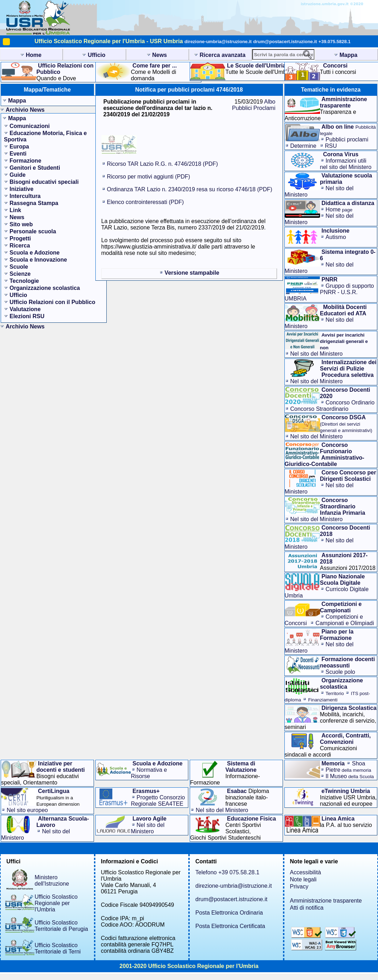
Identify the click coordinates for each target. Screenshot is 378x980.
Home (339, 209)
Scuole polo (341, 672)
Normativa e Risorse (149, 773)
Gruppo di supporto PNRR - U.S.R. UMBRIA (329, 292)
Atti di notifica (307, 908)
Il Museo (350, 776)
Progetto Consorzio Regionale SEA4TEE (158, 801)
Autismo (336, 237)
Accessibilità (306, 872)
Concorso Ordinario (350, 402)
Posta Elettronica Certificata (230, 926)
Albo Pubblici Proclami (254, 105)
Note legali (303, 879)
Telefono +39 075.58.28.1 (227, 872)
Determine (303, 146)
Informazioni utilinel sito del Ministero (346, 164)
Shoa (358, 763)
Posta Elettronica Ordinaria (229, 913)
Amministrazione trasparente (326, 901)
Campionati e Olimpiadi (345, 623)
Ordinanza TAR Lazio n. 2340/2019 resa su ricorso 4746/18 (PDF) (190, 189)
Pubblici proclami (347, 139)
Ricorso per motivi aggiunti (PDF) (149, 177)
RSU (331, 146)
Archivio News (25, 110)
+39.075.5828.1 (335, 42)
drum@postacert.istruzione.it (285, 42)
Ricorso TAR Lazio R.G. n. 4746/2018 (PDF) (163, 164)
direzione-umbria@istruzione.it (218, 42)
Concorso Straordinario (320, 409)
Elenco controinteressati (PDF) (146, 202)
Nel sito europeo (27, 810)
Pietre (349, 770)
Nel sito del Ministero (317, 354)
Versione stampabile (192, 273)
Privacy (299, 886)
